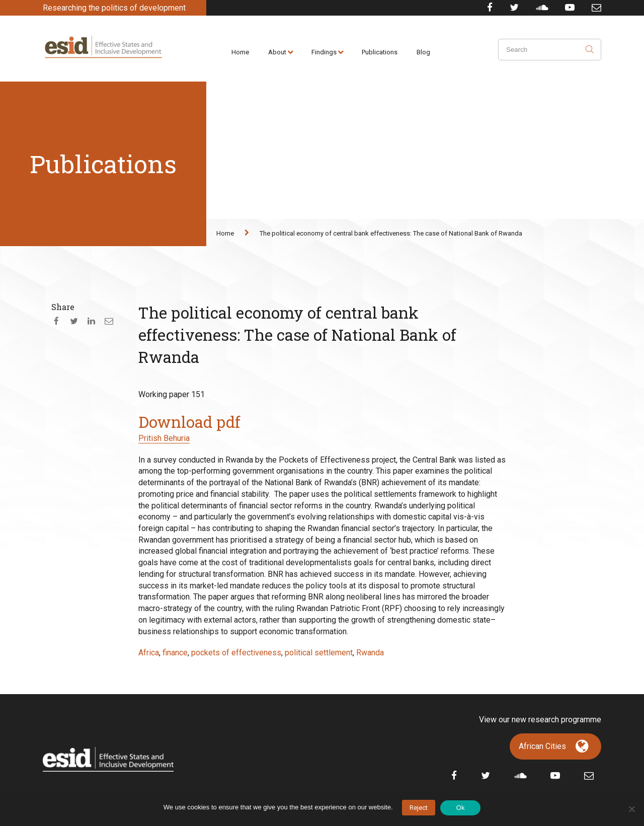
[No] (631, 809)
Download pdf (189, 422)
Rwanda (370, 653)
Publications (380, 52)
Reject (419, 808)
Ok (461, 808)
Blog (423, 52)
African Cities (542, 746)
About (277, 52)
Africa (149, 653)
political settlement (319, 653)
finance (175, 653)
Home (240, 52)
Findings (324, 52)
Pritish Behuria (164, 438)
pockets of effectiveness (236, 653)
